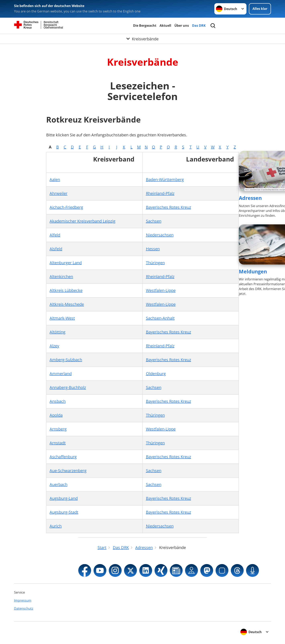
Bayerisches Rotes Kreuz (168, 207)
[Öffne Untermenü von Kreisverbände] (142, 39)
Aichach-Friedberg (66, 207)
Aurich (56, 526)
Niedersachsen (160, 235)
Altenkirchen (61, 277)
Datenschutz (24, 608)
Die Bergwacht (145, 26)
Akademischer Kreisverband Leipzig (82, 221)
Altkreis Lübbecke (66, 290)
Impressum (23, 600)
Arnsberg (58, 429)
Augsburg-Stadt (64, 512)
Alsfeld (56, 249)
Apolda (56, 415)
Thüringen (155, 263)
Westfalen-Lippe (161, 290)
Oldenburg (156, 374)
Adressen (250, 198)
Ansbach (58, 401)
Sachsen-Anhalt (160, 318)
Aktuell (165, 26)
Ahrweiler (59, 193)
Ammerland (61, 374)
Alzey (54, 346)
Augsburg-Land (64, 498)
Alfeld (55, 235)
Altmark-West (62, 318)
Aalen (55, 179)
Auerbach (59, 484)
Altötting (58, 332)
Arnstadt (58, 443)
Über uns (182, 26)
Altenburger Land (66, 263)
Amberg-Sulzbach (66, 360)
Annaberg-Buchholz (68, 387)
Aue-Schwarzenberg (68, 471)
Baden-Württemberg (165, 179)
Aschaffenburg (63, 457)
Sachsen (154, 221)
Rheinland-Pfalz (160, 193)
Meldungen (253, 271)
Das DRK (199, 26)
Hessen (153, 249)
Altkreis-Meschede (67, 304)
